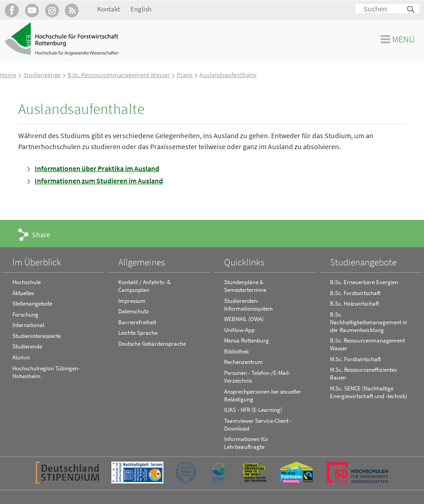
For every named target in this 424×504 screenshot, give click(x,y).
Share (41, 234)
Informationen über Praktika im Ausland (97, 168)
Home (8, 75)
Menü (403, 39)
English (141, 9)
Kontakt (109, 9)
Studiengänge (42, 75)
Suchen (411, 10)
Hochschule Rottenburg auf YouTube (32, 10)
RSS (72, 10)
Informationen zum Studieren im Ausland (99, 181)
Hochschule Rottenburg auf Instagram (52, 10)
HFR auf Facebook (12, 10)
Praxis (185, 75)
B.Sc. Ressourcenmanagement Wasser (119, 75)
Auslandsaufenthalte (228, 75)
